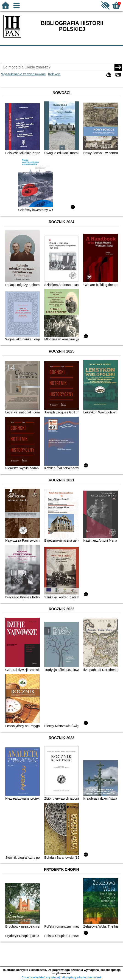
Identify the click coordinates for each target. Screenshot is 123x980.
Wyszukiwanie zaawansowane (23, 74)
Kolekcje (54, 74)
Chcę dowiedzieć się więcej (41, 977)
